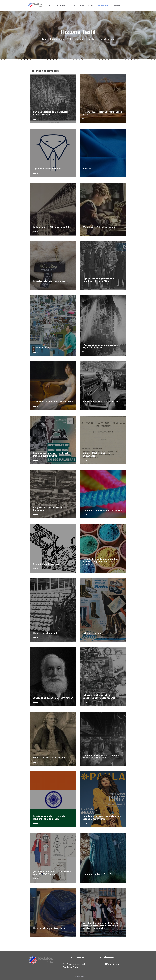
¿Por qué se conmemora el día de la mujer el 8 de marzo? (101, 346)
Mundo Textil (79, 5)
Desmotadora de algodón (46, 564)
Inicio (51, 5)
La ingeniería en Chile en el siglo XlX (52, 227)
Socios (91, 5)
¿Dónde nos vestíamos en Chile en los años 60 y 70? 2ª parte (53, 872)
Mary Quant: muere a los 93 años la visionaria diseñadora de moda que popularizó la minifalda (101, 925)
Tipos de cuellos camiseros (48, 168)
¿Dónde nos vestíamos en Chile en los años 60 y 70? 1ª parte (102, 817)
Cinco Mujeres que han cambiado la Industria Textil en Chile (52, 454)
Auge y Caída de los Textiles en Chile (102, 401)
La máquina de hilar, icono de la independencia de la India (50, 817)
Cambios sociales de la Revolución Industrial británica (51, 113)
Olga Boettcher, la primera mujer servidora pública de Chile (99, 279)
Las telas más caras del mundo (49, 281)
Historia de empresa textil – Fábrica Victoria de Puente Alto (101, 756)
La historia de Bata (92, 633)
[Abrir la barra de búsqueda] (125, 5)
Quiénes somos (63, 5)
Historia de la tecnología (46, 633)
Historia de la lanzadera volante (50, 757)
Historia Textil (103, 5)
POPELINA (88, 168)
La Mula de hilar (42, 347)
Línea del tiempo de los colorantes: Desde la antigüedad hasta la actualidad (101, 561)
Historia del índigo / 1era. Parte (50, 928)
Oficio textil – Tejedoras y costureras (102, 227)
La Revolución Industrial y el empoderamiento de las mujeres (99, 696)
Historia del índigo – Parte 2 (97, 874)
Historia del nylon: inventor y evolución (103, 509)
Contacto (116, 5)
